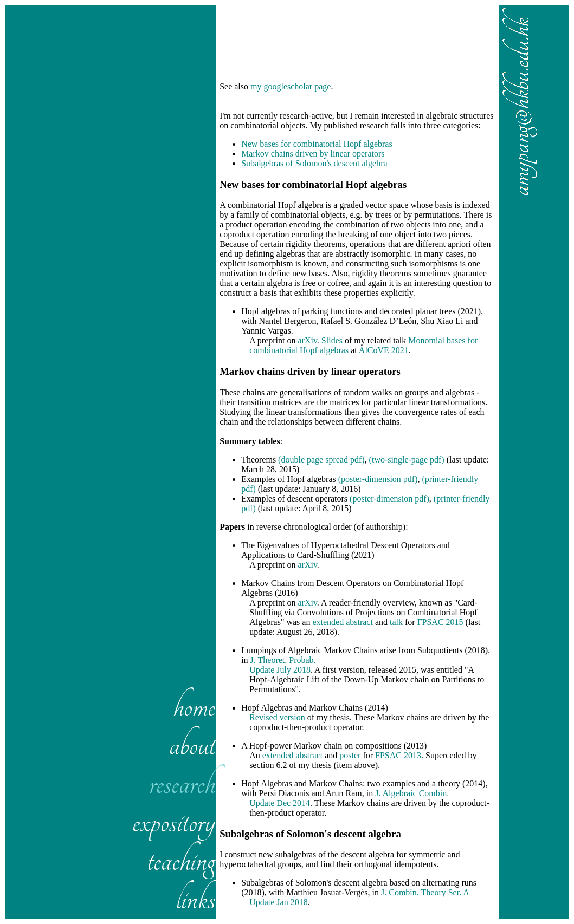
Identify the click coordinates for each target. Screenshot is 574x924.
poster (350, 755)
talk (396, 622)
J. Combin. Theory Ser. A (425, 892)
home (194, 707)
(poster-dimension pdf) (378, 479)
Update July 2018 (280, 670)
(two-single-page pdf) (407, 460)
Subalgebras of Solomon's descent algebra (314, 163)
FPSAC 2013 (398, 755)
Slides (332, 340)
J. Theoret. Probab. (283, 660)
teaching (181, 860)
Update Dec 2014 (280, 803)
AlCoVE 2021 (384, 350)
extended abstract (343, 622)
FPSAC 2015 (440, 622)
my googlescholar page (291, 86)
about (192, 745)
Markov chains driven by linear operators (313, 154)
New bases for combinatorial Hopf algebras (317, 144)
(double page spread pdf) (321, 460)
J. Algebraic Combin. (412, 793)
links (196, 899)
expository (174, 822)
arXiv (307, 340)
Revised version (277, 717)
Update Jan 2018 (279, 902)
